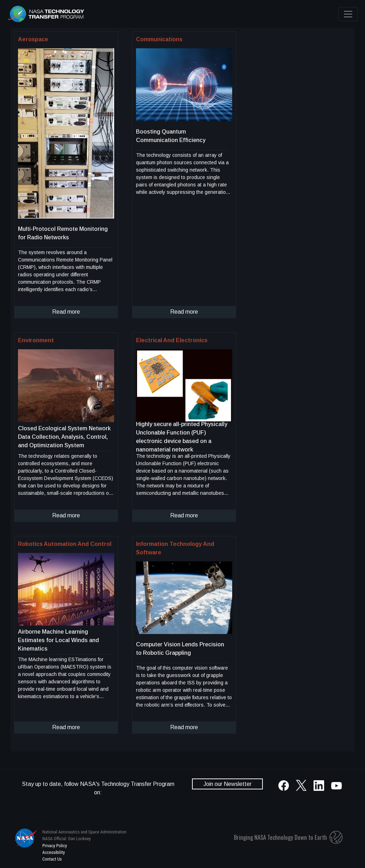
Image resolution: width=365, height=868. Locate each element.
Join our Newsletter (227, 784)
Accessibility (54, 852)
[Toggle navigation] (348, 14)
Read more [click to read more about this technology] (66, 312)
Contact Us (52, 859)
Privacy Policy (55, 846)
